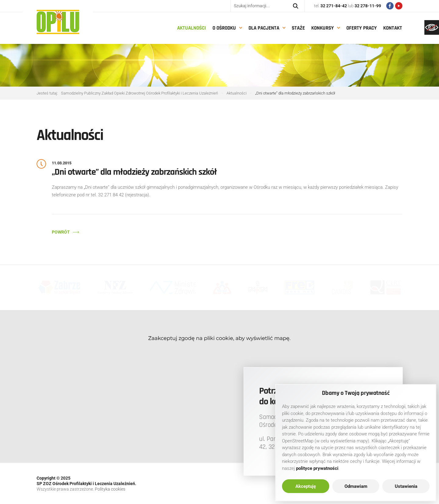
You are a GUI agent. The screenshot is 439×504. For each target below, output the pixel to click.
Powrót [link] (61, 232)
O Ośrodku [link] (224, 28)
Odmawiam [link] (356, 486)
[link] (432, 27)
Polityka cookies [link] (110, 489)
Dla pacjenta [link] (264, 28)
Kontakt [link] (393, 28)
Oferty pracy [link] (362, 28)
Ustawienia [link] (406, 486)
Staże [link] (298, 28)
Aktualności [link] (192, 28)
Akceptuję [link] (306, 486)
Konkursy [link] (323, 28)
